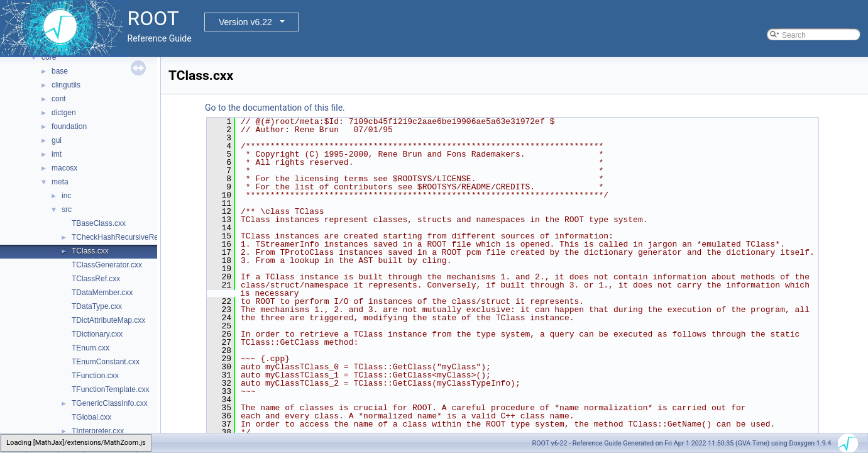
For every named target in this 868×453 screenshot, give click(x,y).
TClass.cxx (90, 251)
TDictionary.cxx (97, 334)
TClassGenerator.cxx (107, 265)
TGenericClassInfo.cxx (110, 403)
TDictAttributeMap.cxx (108, 320)
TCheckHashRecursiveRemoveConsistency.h (148, 237)
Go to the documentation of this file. (275, 108)
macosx (64, 168)
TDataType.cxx (97, 306)
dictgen (64, 113)
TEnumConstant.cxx (106, 362)
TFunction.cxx (95, 376)
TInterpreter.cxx (98, 431)
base (60, 71)
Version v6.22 (245, 22)
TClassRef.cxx (96, 279)
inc (66, 196)
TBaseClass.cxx (99, 223)
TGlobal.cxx (91, 417)
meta (60, 182)
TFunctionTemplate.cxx (110, 389)
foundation (69, 126)
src (67, 210)
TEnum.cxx (91, 348)
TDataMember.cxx (102, 293)
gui (57, 140)
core (49, 57)
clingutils (66, 85)
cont (59, 99)
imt (57, 154)
